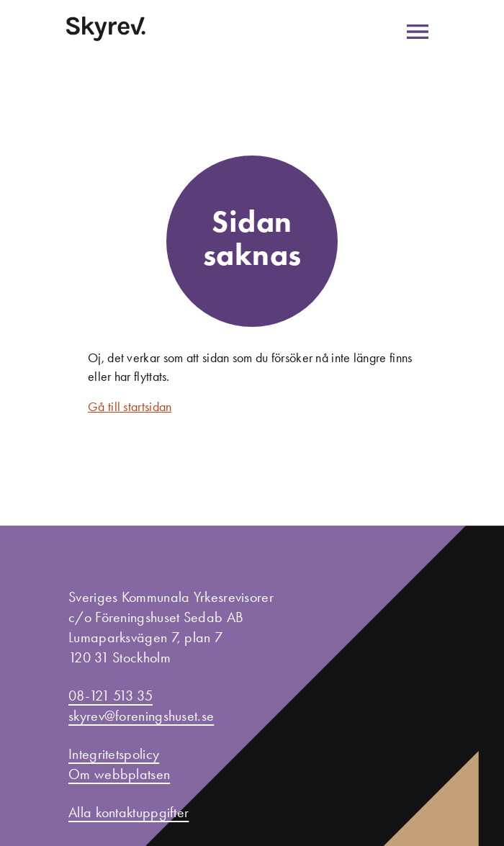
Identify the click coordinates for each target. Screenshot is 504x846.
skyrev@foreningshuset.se (141, 716)
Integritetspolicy (114, 754)
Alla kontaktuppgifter (129, 812)
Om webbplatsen (119, 774)
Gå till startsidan (130, 407)
